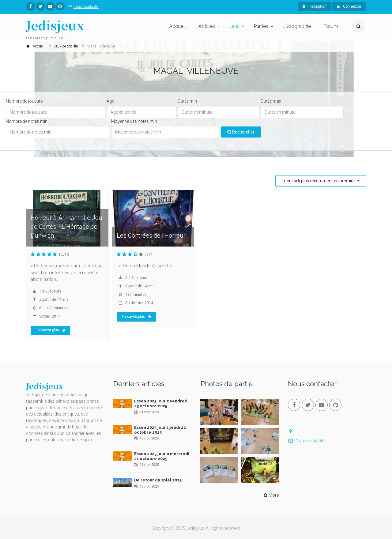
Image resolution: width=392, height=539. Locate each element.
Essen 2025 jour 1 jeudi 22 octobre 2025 (160, 430)
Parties (261, 26)
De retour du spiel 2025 (158, 480)
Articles (207, 26)
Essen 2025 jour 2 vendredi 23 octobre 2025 (161, 403)
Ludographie (297, 26)
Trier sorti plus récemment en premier (319, 181)
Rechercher (241, 132)
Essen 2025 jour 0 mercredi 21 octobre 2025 (162, 456)
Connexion (349, 6)
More (271, 495)
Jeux (234, 26)
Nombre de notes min (27, 121)
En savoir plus (50, 330)
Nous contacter (83, 7)
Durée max (271, 101)
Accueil (177, 26)
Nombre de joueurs (24, 101)
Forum (331, 26)
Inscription (315, 6)
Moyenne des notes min (134, 121)
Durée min (187, 101)
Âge (110, 101)
